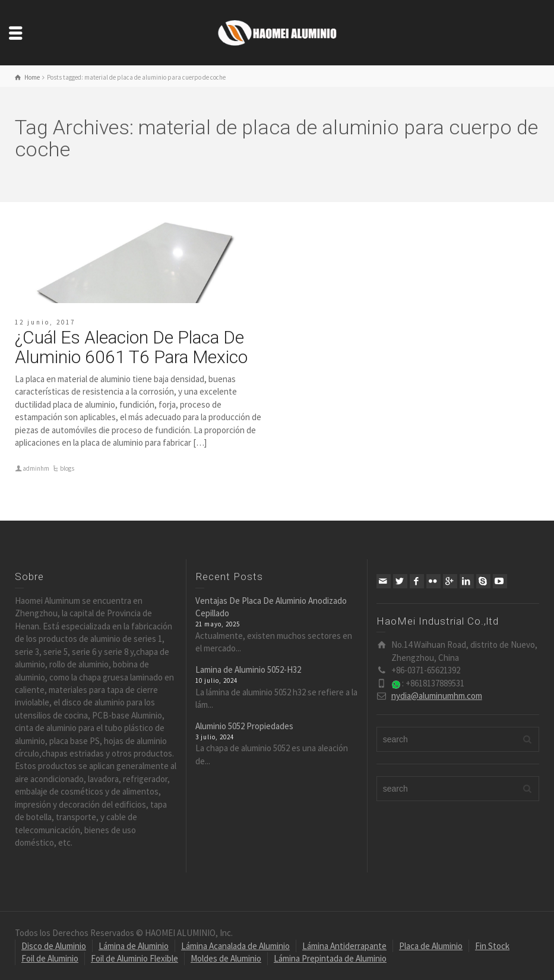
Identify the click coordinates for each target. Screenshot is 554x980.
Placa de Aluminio (431, 946)
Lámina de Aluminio (134, 946)
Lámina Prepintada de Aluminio (330, 958)
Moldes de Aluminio (226, 958)
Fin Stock (492, 946)
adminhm (36, 468)
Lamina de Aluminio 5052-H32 (248, 669)
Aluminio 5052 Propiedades (244, 726)
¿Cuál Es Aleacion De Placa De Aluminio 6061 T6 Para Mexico (131, 347)
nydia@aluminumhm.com (437, 696)
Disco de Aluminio (54, 946)
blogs (67, 468)
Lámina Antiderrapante (344, 946)
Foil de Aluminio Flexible (134, 958)
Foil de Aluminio (50, 958)
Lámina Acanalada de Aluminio (235, 946)
